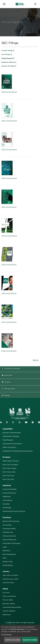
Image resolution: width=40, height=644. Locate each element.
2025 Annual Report (9, 92)
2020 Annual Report (9, 236)
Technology (7, 508)
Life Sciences (7, 500)
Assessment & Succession (12, 444)
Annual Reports (7, 58)
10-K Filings (6, 54)
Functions (7, 517)
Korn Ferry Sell (8, 479)
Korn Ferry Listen (9, 472)
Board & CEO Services (11, 521)
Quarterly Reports (8, 62)
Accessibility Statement (11, 369)
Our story (6, 593)
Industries (7, 485)
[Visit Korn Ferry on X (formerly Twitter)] (13, 422)
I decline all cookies (13, 640)
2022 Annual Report (9, 178)
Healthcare (7, 497)
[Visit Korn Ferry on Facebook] (7, 422)
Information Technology (11, 543)
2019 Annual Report (9, 265)
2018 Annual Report (9, 293)
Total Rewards (8, 440)
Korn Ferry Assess (9, 468)
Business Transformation (12, 433)
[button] (5, 4)
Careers (6, 571)
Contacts (6, 382)
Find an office (8, 600)
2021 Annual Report (9, 207)
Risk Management (9, 554)
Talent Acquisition (9, 447)
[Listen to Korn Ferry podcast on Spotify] (39, 422)
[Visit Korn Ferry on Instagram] (20, 422)
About (5, 589)
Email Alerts (7, 375)
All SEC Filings (7, 51)
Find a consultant (9, 596)
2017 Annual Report (9, 322)
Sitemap (6, 395)
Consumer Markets (10, 489)
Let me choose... (7, 634)
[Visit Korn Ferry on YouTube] (26, 422)
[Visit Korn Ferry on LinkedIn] (1, 422)
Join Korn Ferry (8, 583)
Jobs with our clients (10, 575)
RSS (36, 360)
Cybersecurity (8, 532)
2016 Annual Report (9, 351)
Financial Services (9, 493)
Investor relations (9, 611)
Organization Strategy (11, 436)
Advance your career (10, 579)
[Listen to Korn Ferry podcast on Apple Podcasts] (33, 422)
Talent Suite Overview (11, 461)
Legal (5, 547)
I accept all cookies (30, 640)
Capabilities (8, 429)
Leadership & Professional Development (18, 451)
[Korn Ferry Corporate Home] (20, 4)
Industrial (6, 504)
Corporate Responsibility (12, 607)
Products (6, 457)
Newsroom (7, 615)
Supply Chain (8, 562)
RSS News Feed (8, 389)
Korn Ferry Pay (8, 476)
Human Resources (9, 540)
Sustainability (8, 565)
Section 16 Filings (8, 66)
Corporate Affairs (9, 529)
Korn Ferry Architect (10, 465)
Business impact (9, 604)
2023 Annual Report (9, 149)
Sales (4, 558)
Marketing (6, 551)
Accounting (7, 525)
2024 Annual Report (9, 121)
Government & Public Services (14, 511)
